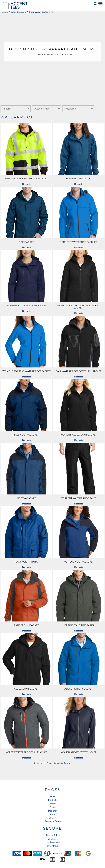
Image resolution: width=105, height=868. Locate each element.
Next (49, 763)
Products (53, 800)
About (52, 814)
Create (12, 12)
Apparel (21, 12)
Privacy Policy (52, 846)
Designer (52, 811)
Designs (52, 804)
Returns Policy (53, 835)
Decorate (26, 184)
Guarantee (53, 839)
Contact (52, 818)
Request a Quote (53, 821)
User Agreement (53, 842)
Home (3, 12)
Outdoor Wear (33, 12)
